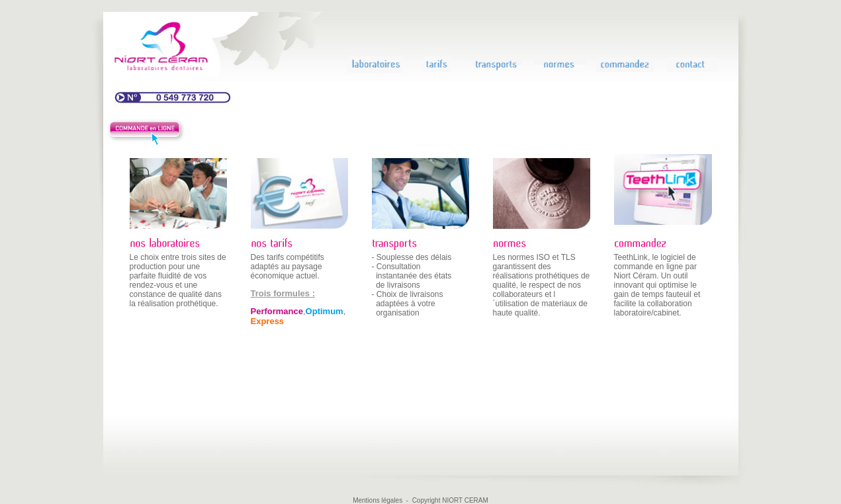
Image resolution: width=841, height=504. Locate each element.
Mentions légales (377, 500)
